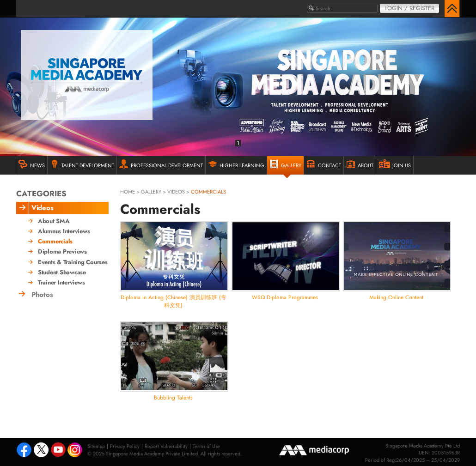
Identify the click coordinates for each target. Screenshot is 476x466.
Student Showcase (62, 272)
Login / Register (409, 8)
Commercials (55, 242)
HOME (128, 192)
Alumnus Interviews (64, 231)
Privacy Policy (125, 446)
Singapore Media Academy (87, 75)
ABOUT (360, 164)
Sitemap (96, 446)
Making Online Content (396, 297)
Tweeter (41, 451)
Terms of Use (206, 446)
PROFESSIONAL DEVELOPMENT (161, 164)
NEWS (32, 164)
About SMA (54, 221)
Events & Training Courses (73, 262)
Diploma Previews (62, 252)
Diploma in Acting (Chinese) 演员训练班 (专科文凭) (174, 301)
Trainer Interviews (61, 283)
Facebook (24, 451)
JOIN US (395, 164)
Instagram (76, 451)
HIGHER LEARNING (236, 164)
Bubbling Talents (173, 398)
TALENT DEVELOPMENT (82, 164)
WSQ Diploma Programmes (285, 297)
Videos (176, 192)
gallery (151, 192)
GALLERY (285, 164)
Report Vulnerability (166, 446)
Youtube (58, 451)
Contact (324, 164)
